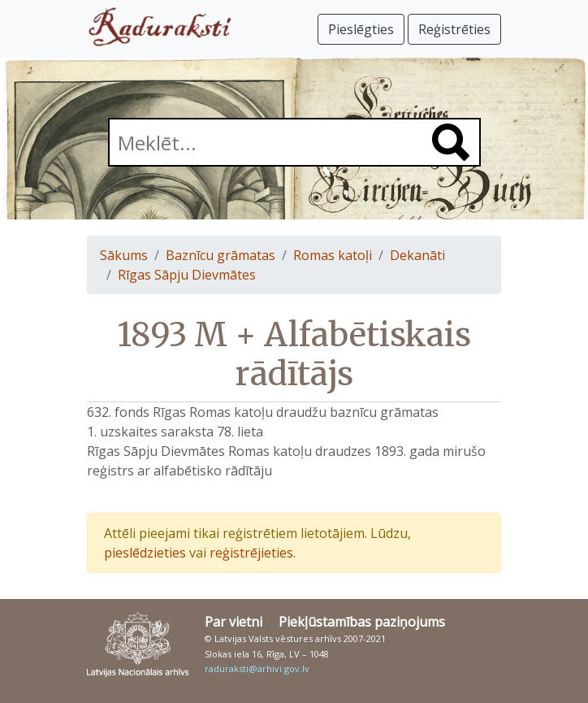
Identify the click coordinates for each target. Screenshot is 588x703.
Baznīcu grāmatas (220, 255)
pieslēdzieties (145, 553)
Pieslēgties (361, 29)
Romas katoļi (333, 255)
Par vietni (233, 622)
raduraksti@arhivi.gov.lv (257, 668)
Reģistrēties (454, 29)
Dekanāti (417, 255)
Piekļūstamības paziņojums (362, 622)
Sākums (124, 255)
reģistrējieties (251, 553)
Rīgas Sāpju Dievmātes (187, 275)
